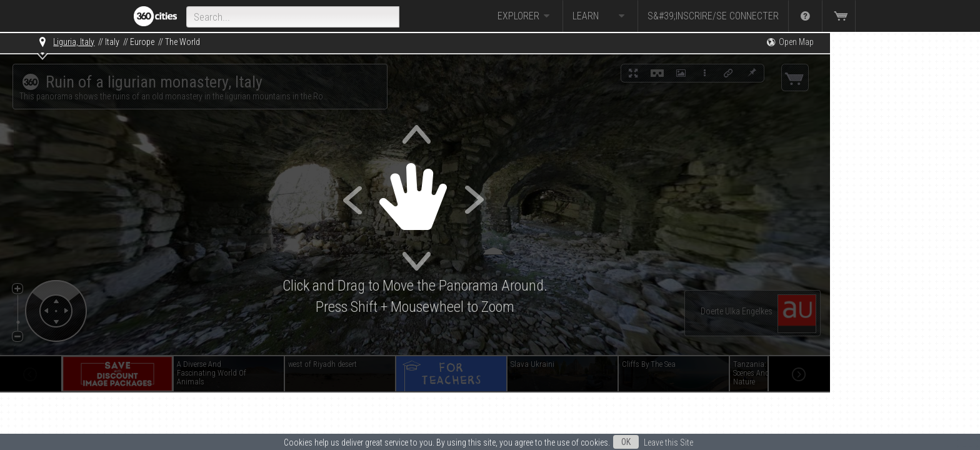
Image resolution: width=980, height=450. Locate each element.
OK (626, 442)
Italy (112, 42)
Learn (600, 16)
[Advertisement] (892, 220)
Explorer (525, 16)
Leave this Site (668, 442)
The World (182, 42)
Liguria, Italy (74, 42)
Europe (142, 42)
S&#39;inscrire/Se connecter (713, 16)
